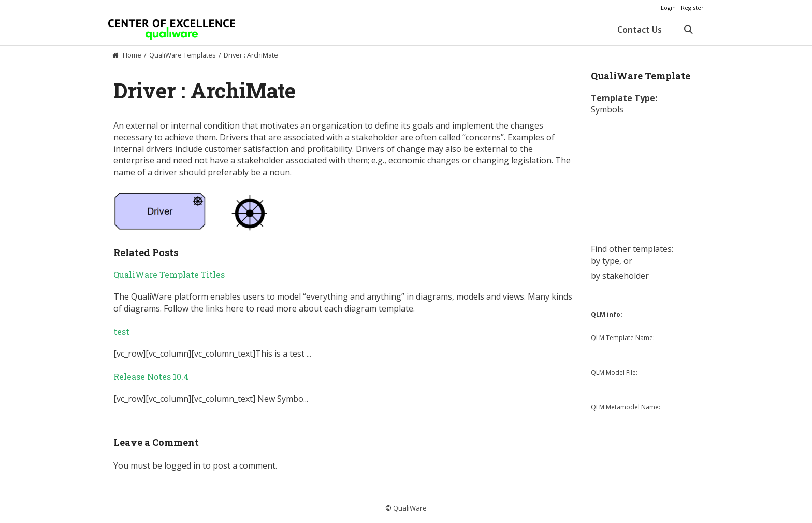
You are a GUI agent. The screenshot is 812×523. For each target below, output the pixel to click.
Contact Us (640, 30)
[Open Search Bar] (688, 30)
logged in (182, 465)
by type (605, 261)
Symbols (607, 109)
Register (692, 8)
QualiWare (410, 508)
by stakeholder (620, 276)
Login (668, 8)
